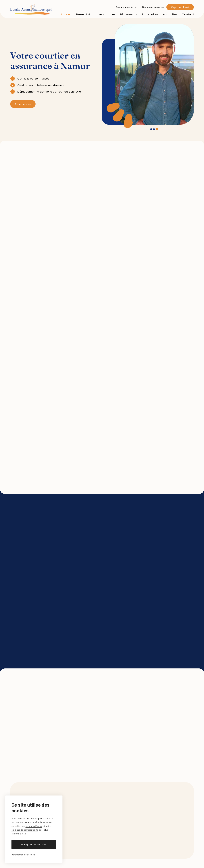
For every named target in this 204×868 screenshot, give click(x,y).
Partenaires (150, 14)
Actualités (170, 14)
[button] (151, 129)
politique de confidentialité (25, 830)
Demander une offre (153, 7)
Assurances (107, 14)
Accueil (66, 14)
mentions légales (34, 826)
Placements (128, 14)
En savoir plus (24, 104)
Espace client (180, 7)
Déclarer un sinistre (126, 7)
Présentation (85, 14)
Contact (188, 14)
